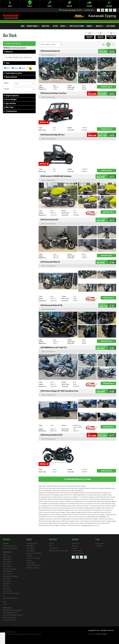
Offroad (6, 586)
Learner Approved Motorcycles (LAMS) (10, 547)
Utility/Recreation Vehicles (12, 610)
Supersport (7, 557)
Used (22, 68)
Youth (5, 604)
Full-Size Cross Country (11, 593)
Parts (51, 546)
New (7, 68)
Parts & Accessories (77, 26)
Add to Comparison (49, 55)
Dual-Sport (7, 584)
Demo (15, 68)
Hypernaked (7, 567)
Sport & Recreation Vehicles (13, 615)
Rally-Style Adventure (10, 576)
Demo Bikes (31, 548)
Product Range (33, 26)
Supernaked (7, 562)
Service (64, 26)
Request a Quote (33, 568)
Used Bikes (31, 551)
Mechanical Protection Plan (59, 551)
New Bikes (30, 546)
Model (7, 89)
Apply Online (31, 563)
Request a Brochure (34, 565)
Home (23, 26)
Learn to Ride (77, 551)
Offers (55, 26)
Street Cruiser (8, 571)
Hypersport (7, 559)
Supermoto (7, 581)
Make (6, 83)
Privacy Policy (100, 543)
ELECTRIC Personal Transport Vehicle (10, 619)
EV (4, 596)
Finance (90, 26)
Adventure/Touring (10, 569)
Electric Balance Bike (10, 598)
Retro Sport (7, 564)
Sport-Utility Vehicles (10, 613)
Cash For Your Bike (33, 558)
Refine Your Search (12, 44)
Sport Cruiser (8, 574)
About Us (100, 26)
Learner (6, 543)
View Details (106, 87)
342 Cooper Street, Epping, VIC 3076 (71, 10)
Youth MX (6, 588)
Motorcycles (7, 552)
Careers (75, 548)
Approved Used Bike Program (34, 554)
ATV (4, 602)
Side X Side (7, 608)
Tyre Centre (53, 548)
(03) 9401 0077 (90, 10)
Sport (5, 554)
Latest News (111, 26)
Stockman (6, 579)
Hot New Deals (32, 543)
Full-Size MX (7, 591)
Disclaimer (99, 546)
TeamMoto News (78, 553)
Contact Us (76, 543)
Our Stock (46, 26)
